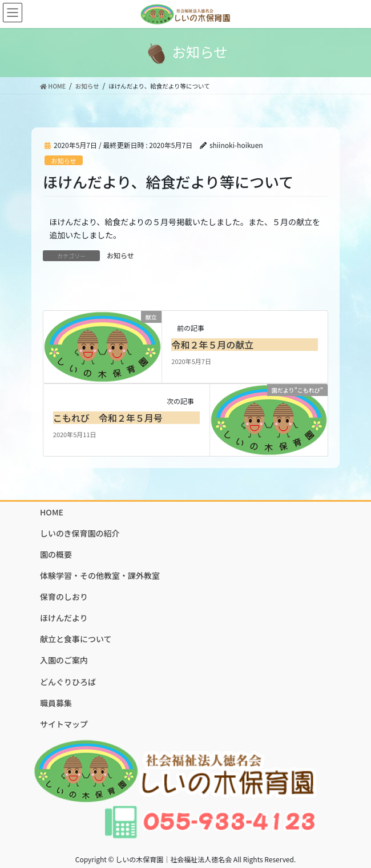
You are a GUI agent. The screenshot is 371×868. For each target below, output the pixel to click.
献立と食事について (76, 639)
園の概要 (56, 554)
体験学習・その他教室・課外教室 (100, 575)
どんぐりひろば (68, 682)
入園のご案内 (64, 660)
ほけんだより (64, 618)
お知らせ (64, 161)
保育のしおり (64, 597)
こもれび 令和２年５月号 (108, 418)
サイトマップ (64, 724)
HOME (52, 512)
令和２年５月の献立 (212, 345)
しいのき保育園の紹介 (80, 533)
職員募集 (56, 703)
